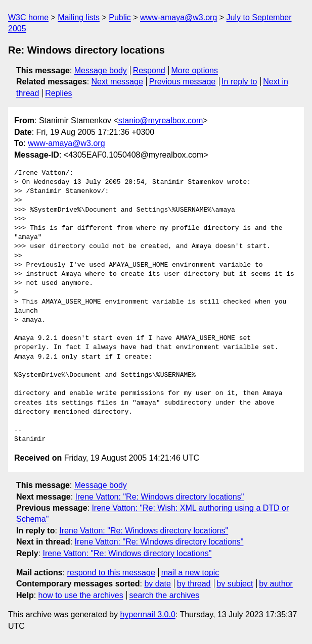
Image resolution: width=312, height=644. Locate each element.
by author (276, 584)
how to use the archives (81, 595)
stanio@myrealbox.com (161, 120)
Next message (117, 82)
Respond (149, 70)
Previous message (183, 82)
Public (120, 17)
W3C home (28, 17)
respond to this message (111, 573)
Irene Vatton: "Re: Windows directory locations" (160, 497)
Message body (101, 70)
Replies (58, 93)
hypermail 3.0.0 (147, 614)
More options (195, 70)
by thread (194, 584)
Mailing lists (79, 17)
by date (157, 584)
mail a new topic (190, 573)
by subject (235, 584)
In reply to (239, 82)
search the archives (165, 595)
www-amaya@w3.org (179, 17)
